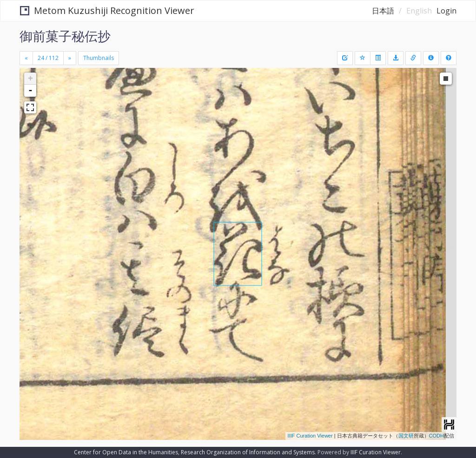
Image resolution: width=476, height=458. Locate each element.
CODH (436, 436)
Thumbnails (99, 58)
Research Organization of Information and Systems (248, 452)
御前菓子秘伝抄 (65, 36)
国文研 (406, 436)
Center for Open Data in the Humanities (126, 452)
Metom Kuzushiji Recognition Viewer (107, 10)
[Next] (70, 58)
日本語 (383, 11)
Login (446, 11)
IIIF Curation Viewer (310, 436)
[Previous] (26, 58)
